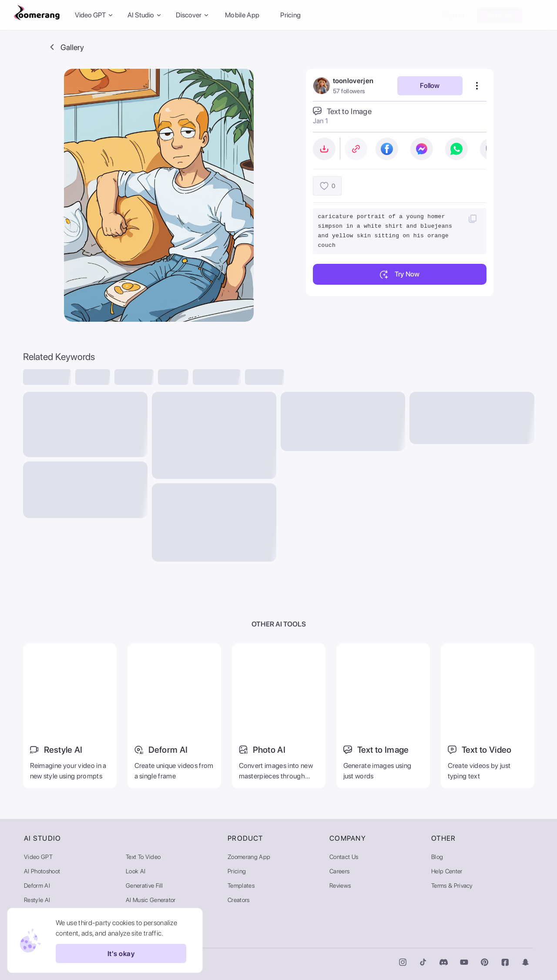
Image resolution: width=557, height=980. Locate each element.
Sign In (454, 15)
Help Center (447, 871)
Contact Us (344, 857)
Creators (239, 900)
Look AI (136, 871)
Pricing (290, 15)
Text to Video (143, 857)
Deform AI (37, 886)
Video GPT (38, 857)
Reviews (340, 886)
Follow (430, 86)
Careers (339, 871)
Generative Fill (144, 886)
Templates (241, 886)
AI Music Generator (151, 900)
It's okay (121, 953)
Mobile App (242, 15)
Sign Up (500, 15)
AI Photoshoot (42, 871)
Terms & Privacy (452, 886)
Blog (437, 857)
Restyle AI (37, 900)
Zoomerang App (249, 857)
